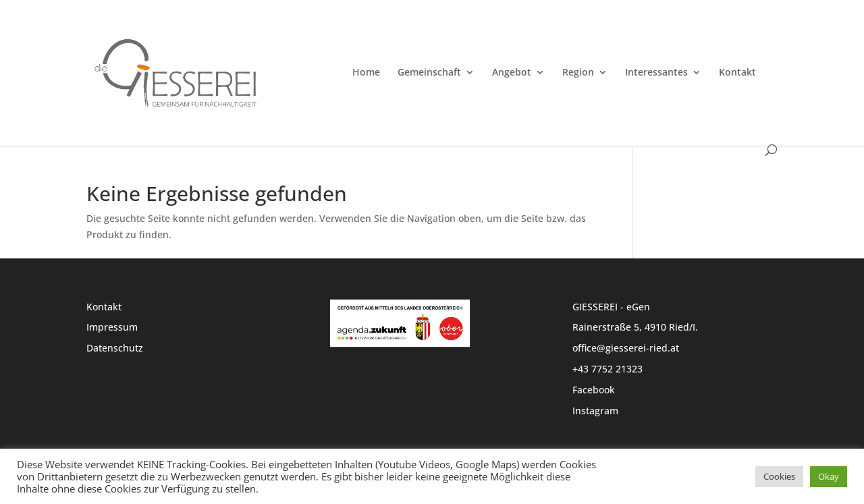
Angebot (512, 73)
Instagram (595, 411)
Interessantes (656, 73)
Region (578, 73)
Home (366, 73)
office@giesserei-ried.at (626, 348)
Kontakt (737, 73)
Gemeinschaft (429, 73)
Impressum (112, 327)
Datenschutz (115, 348)
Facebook (594, 390)
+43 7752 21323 (607, 369)
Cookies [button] (779, 476)
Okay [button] (829, 476)
